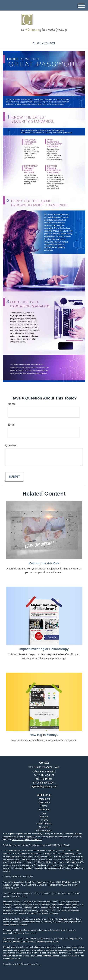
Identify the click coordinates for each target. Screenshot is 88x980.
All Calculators (44, 831)
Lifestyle (44, 820)
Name (12, 404)
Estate (44, 806)
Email (12, 425)
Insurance (44, 809)
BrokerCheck (64, 845)
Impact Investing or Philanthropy (44, 649)
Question (11, 445)
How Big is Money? (44, 735)
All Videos (44, 827)
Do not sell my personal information (27, 840)
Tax (44, 813)
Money (44, 817)
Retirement (44, 799)
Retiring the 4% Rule (44, 563)
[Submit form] (14, 477)
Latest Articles (44, 824)
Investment (44, 802)
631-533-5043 (44, 43)
